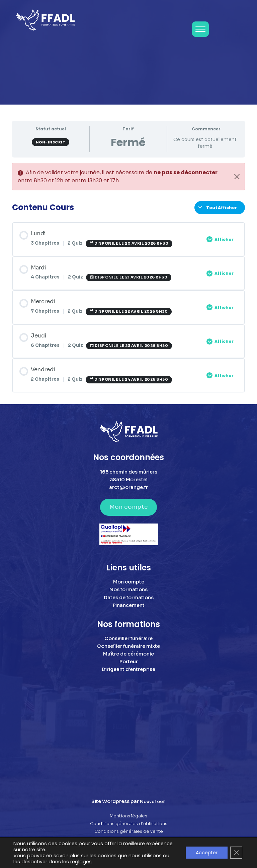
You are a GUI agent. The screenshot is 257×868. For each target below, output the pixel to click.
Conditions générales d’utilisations (129, 824)
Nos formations (128, 590)
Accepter (207, 853)
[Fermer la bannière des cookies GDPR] (236, 853)
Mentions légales (128, 816)
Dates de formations (129, 598)
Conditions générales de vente (129, 831)
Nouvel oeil (153, 802)
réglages (81, 862)
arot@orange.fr (128, 487)
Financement (129, 605)
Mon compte (128, 507)
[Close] (237, 177)
